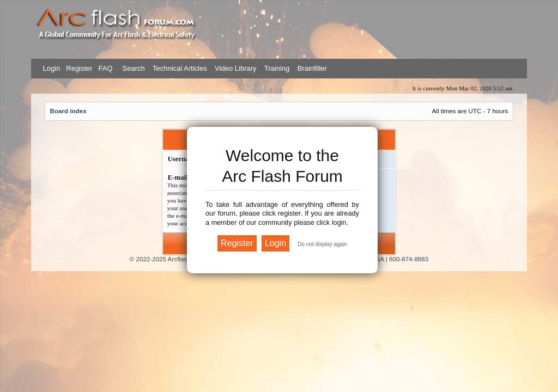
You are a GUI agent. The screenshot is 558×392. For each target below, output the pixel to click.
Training (277, 68)
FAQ (105, 68)
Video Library (235, 68)
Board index (68, 111)
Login (52, 68)
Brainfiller (312, 68)
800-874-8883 (409, 259)
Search (133, 68)
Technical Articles (180, 68)
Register (78, 68)
